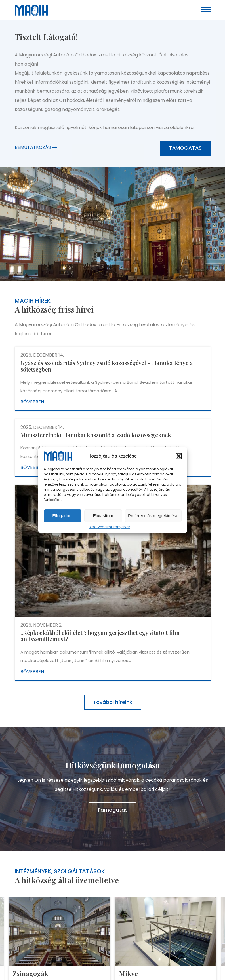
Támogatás (185, 148)
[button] (179, 456)
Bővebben (32, 402)
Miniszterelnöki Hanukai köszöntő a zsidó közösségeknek (96, 435)
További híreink (113, 702)
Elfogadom (62, 516)
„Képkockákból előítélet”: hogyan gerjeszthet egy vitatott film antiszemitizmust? (100, 636)
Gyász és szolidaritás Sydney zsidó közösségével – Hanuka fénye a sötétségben (107, 366)
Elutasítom (103, 516)
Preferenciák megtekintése (153, 516)
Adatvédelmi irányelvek (110, 527)
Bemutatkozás (36, 147)
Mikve (128, 973)
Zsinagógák (30, 973)
